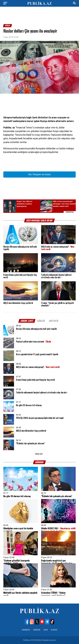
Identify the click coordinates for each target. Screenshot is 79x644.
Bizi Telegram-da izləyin (39, 174)
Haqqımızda (26, 630)
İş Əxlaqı (54, 630)
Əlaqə (46, 630)
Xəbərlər (37, 630)
